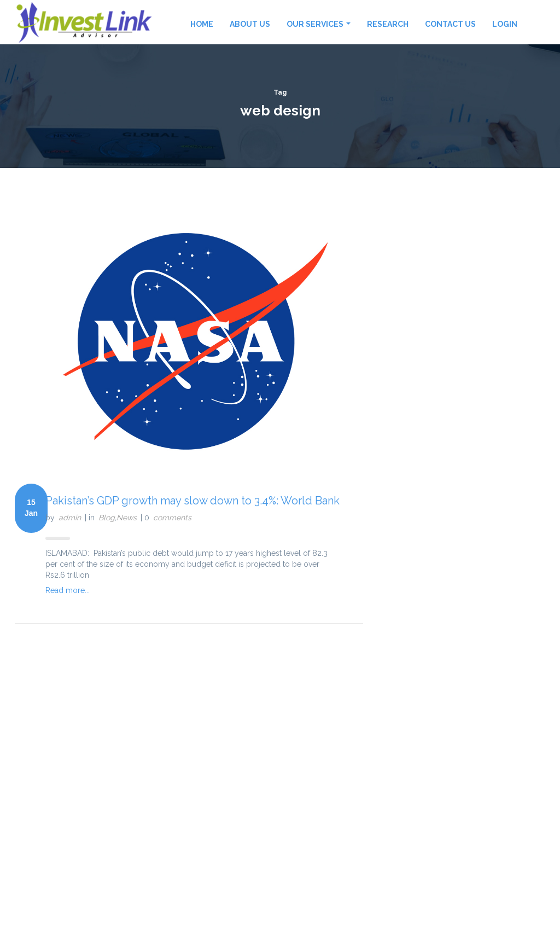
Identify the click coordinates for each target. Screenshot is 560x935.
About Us (250, 24)
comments (172, 518)
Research (388, 24)
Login (505, 24)
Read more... (68, 590)
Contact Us (450, 24)
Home (202, 24)
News (127, 518)
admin (70, 518)
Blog (107, 518)
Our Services (319, 24)
